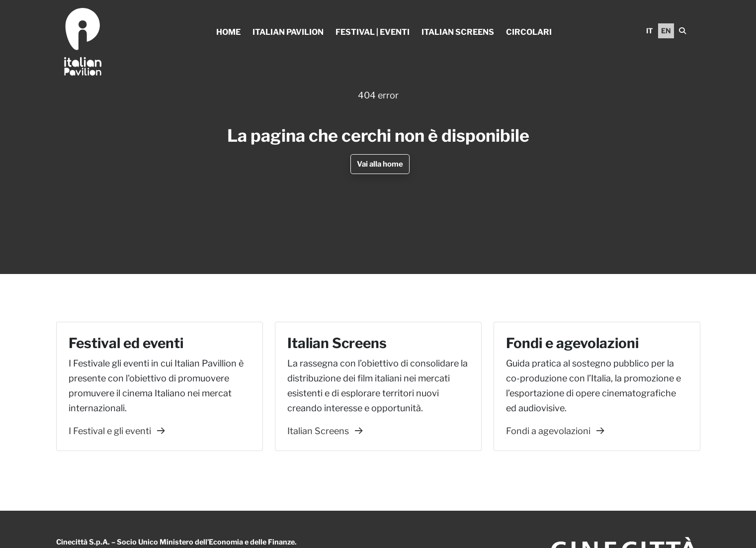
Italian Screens (458, 32)
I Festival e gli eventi (117, 431)
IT (650, 31)
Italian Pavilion (288, 32)
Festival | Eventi (373, 32)
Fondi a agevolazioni (555, 431)
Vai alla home (380, 164)
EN (666, 31)
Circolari (529, 32)
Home (228, 32)
